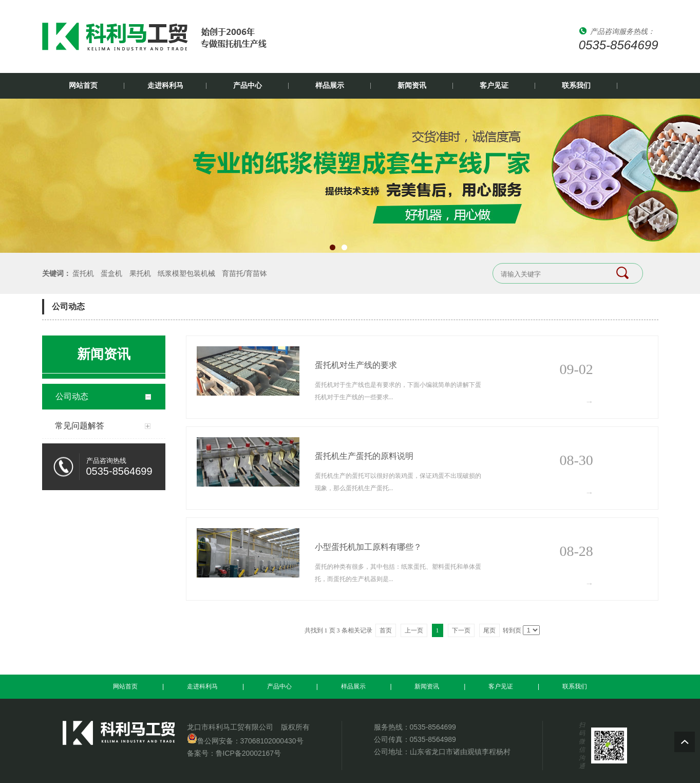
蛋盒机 (111, 273)
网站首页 (83, 86)
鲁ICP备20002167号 (249, 753)
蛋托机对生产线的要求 (356, 365)
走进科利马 (165, 86)
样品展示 (330, 86)
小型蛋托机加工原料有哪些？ (368, 547)
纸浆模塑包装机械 (186, 273)
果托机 (140, 273)
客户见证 (494, 86)
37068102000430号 (272, 741)
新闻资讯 (412, 86)
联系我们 (576, 86)
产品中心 (248, 86)
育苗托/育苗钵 (244, 273)
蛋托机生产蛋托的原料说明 (364, 456)
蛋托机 (83, 273)
